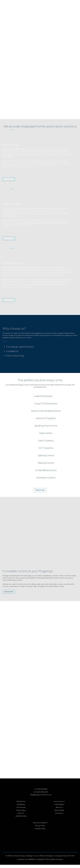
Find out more (9, 179)
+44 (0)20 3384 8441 (41, 795)
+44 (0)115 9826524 (41, 792)
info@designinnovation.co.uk (41, 798)
